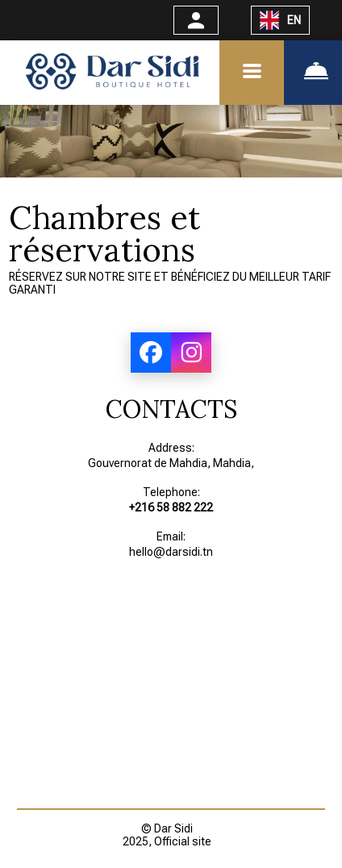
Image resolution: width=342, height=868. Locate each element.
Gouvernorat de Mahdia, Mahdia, (171, 463)
